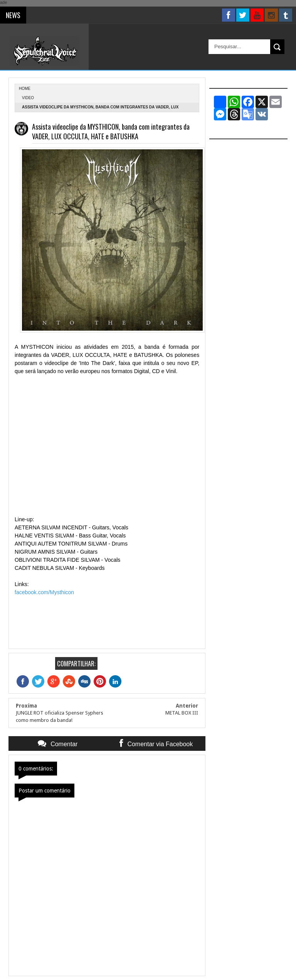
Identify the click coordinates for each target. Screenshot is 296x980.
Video (28, 98)
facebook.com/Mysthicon (44, 592)
